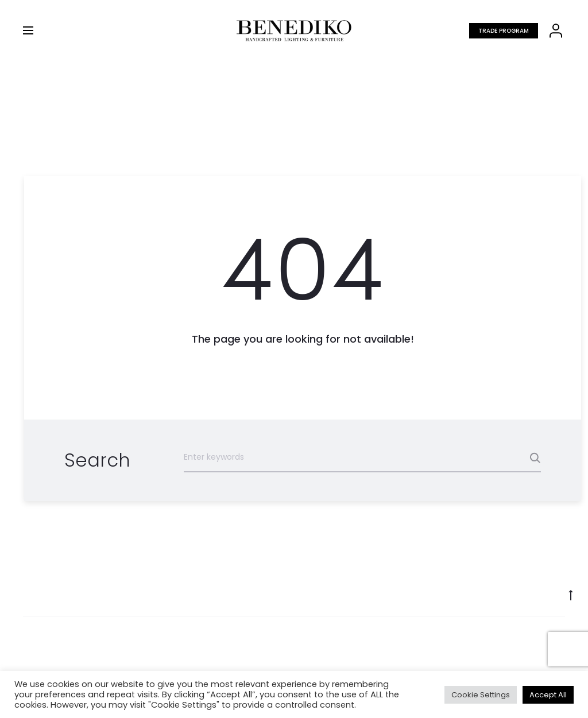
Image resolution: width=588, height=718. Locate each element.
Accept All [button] (548, 695)
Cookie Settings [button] (481, 695)
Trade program (504, 31)
